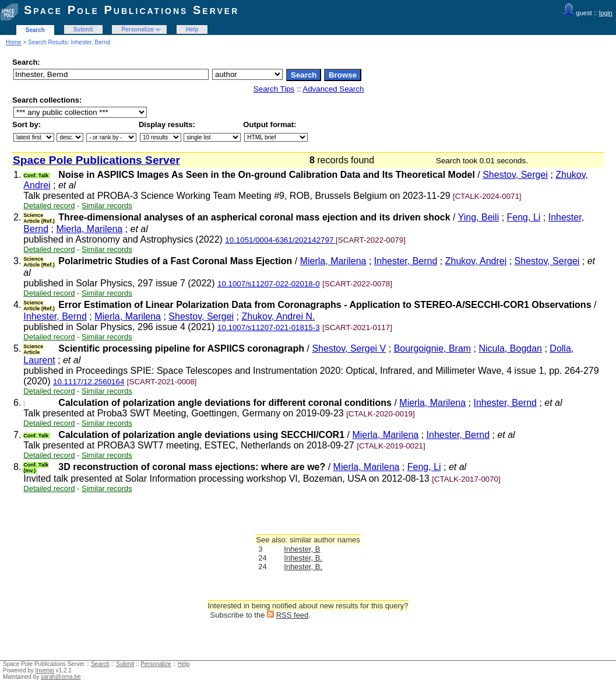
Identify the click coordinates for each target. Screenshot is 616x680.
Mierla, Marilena (89, 229)
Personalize (138, 29)
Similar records (107, 206)
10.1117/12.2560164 (89, 382)
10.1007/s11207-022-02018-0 (269, 284)
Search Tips (274, 89)
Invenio (45, 670)
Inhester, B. (303, 558)
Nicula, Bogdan (511, 348)
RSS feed (293, 615)
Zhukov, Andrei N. (278, 316)
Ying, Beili (479, 217)
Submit (83, 29)
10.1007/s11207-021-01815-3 (269, 327)
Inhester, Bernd (406, 261)
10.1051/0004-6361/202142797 (280, 240)
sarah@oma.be (61, 677)
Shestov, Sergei (515, 175)
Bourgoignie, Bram (433, 348)
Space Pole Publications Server (131, 10)
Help (192, 29)
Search (35, 30)
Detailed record (49, 206)
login (606, 13)
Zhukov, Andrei (476, 261)
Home (14, 42)
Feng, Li (524, 217)
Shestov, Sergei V (349, 348)
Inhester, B (302, 549)
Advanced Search (333, 89)
